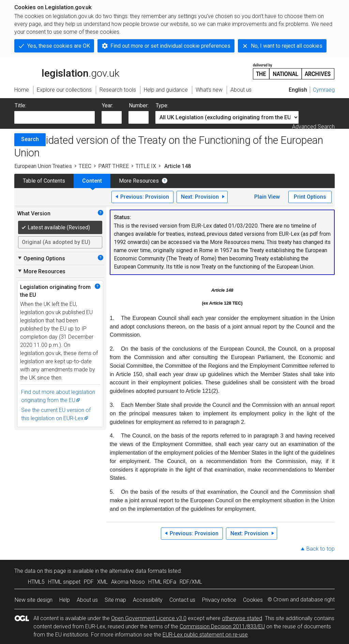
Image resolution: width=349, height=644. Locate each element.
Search (30, 139)
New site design (34, 600)
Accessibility (148, 600)
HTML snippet (64, 582)
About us (87, 600)
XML (102, 582)
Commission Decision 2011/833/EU (222, 626)
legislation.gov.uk (67, 71)
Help (65, 600)
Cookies (253, 600)
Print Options (310, 197)
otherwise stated (242, 618)
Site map (115, 600)
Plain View (267, 197)
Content (92, 181)
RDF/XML (191, 582)
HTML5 (36, 582)
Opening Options (41, 258)
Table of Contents (44, 181)
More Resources (139, 181)
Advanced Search (313, 127)
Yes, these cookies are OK (59, 46)
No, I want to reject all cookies (287, 46)
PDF (89, 582)
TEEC (85, 166)
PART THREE (113, 166)
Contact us (182, 600)
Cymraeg (324, 90)
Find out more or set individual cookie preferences (170, 46)
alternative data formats (138, 571)
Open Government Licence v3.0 (149, 618)
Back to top (321, 549)
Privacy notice (219, 600)
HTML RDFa (162, 582)
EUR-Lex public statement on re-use (205, 635)
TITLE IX (146, 166)
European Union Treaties (43, 166)
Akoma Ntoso (128, 582)
